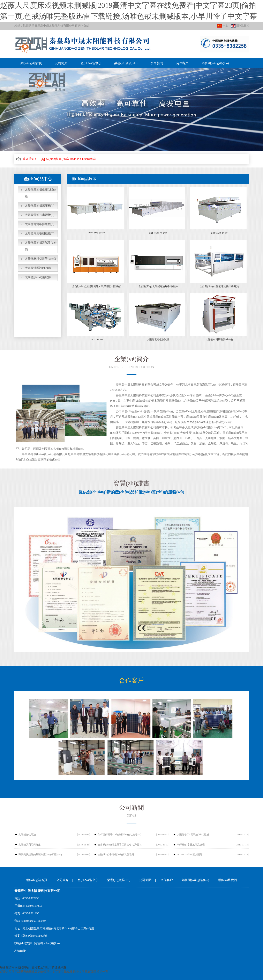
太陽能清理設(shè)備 (38, 268)
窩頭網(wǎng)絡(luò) (47, 943)
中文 (223, 26)
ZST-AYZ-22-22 (97, 233)
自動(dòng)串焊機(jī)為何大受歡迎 (116, 854)
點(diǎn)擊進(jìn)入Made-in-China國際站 (68, 159)
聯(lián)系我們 (227, 880)
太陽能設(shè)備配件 (38, 277)
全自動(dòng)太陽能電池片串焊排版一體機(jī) (97, 286)
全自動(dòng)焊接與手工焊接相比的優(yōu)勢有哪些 (121, 845)
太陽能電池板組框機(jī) (40, 233)
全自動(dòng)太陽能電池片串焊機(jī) (158, 286)
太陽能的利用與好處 (30, 845)
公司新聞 (156, 63)
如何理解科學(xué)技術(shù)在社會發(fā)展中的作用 (121, 835)
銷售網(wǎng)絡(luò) (215, 63)
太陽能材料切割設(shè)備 (41, 259)
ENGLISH (240, 26)
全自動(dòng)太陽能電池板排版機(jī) (219, 286)
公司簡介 (61, 63)
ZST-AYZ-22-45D (158, 233)
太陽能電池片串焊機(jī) (40, 215)
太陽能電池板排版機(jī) (40, 224)
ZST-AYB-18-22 (219, 233)
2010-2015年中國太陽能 (190, 854)
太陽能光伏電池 (27, 835)
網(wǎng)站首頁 (31, 63)
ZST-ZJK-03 (97, 339)
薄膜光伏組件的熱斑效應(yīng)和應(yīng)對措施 (42, 854)
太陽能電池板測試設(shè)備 (41, 246)
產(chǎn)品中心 (91, 63)
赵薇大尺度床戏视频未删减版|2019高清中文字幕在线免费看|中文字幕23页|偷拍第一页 (54, 972)
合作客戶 (182, 63)
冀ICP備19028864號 (35, 936)
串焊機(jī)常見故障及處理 (191, 845)
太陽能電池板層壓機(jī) (40, 206)
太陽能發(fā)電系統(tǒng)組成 (193, 835)
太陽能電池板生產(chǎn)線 (40, 193)
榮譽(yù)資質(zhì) (125, 63)
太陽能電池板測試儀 (158, 339)
